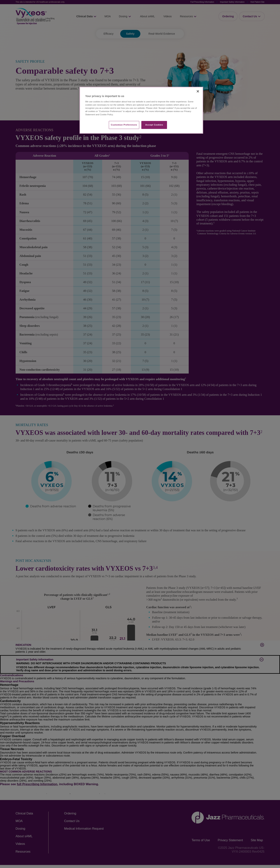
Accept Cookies (154, 125)
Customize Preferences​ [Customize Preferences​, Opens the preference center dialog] (124, 125)
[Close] (198, 91)
